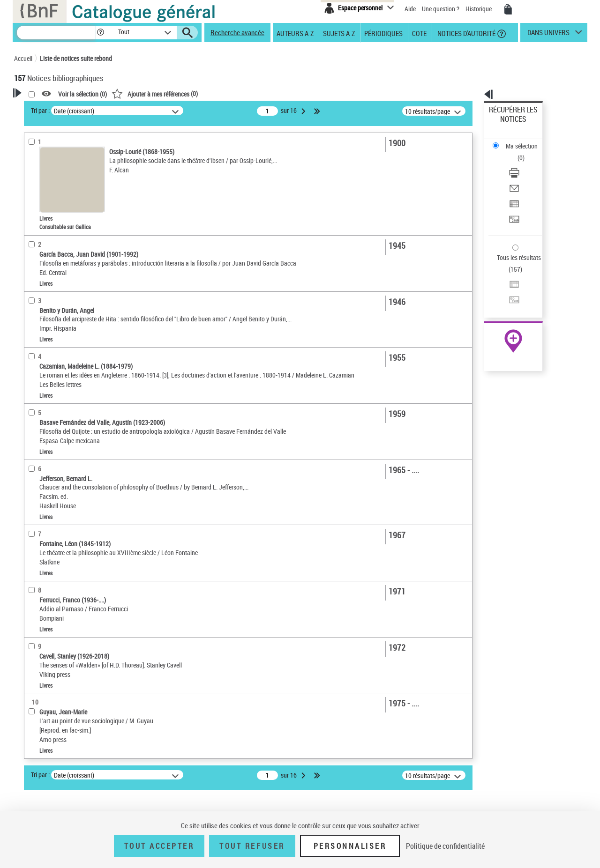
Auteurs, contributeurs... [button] (59, 269)
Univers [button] (34, 363)
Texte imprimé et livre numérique (71, 210)
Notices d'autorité (466, 33)
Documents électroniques (60, 224)
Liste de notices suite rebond (76, 58)
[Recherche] (56, 33)
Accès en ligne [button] (44, 180)
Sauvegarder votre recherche (73, 145)
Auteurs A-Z (295, 33)
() (275, 93)
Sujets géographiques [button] (55, 332)
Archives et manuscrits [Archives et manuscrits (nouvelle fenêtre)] (505, 286)
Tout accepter (159, 846)
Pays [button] (30, 394)
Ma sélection (507, 124)
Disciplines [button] (40, 379)
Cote (419, 33)
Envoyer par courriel (516, 152)
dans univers (548, 35)
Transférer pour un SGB (521, 174)
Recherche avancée (237, 32)
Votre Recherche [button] (52, 109)
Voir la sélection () (203, 94)
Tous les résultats (513, 200)
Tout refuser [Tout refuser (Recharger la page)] (252, 846)
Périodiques (383, 33)
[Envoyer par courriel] (526, 152)
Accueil (23, 58)
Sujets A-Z (339, 33)
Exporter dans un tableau (523, 163)
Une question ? (441, 9)
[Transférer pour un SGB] (526, 175)
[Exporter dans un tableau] (526, 163)
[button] (100, 33)
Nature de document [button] (53, 195)
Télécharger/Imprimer (518, 141)
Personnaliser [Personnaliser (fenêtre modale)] (350, 846)
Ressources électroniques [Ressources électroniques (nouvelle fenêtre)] (508, 297)
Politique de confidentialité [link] (445, 846)
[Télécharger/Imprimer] (526, 141)
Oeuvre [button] (34, 254)
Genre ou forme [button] (46, 348)
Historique (479, 9)
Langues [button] (36, 285)
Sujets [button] (33, 316)
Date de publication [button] (52, 301)
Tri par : (161, 110)
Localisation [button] (41, 238)
